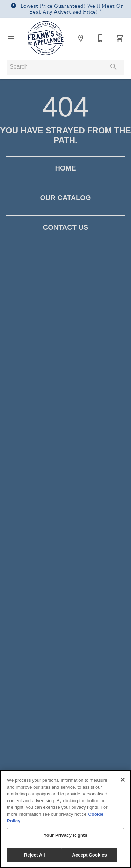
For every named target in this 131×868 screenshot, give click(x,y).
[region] (65, 819)
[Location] (81, 38)
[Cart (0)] (120, 38)
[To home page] (46, 38)
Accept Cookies (89, 855)
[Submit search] (114, 67)
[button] (11, 38)
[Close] (123, 780)
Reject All (35, 855)
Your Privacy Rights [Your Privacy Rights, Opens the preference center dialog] (65, 835)
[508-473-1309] (100, 38)
